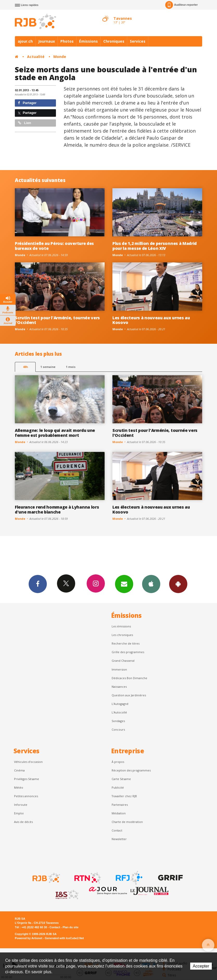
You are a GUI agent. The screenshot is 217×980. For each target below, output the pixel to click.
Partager (27, 103)
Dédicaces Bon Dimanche (129, 678)
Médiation (119, 813)
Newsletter (119, 839)
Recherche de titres (126, 643)
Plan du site (70, 927)
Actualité (36, 57)
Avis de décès (23, 822)
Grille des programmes (128, 652)
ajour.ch (25, 41)
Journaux (47, 41)
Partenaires (120, 805)
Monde (60, 57)
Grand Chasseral (123, 661)
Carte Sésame (121, 779)
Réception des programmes (131, 770)
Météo (19, 787)
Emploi (19, 813)
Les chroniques (122, 635)
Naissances (119, 687)
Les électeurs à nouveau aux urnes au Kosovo (151, 320)
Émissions (88, 41)
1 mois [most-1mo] (71, 367)
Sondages (118, 721)
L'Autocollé (119, 712)
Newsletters (124, 584)
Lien (24, 123)
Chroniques (114, 41)
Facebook (38, 584)
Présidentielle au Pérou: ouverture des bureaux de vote (54, 246)
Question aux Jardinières (129, 695)
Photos (67, 41)
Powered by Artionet (28, 938)
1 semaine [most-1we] (48, 367)
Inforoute (21, 805)
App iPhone (151, 584)
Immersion (119, 669)
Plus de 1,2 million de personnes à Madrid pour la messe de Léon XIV (155, 246)
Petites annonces (26, 796)
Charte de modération (127, 822)
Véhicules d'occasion (28, 762)
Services (138, 41)
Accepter (201, 966)
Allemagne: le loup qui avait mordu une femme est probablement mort (55, 433)
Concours (118, 729)
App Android (178, 584)
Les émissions (121, 626)
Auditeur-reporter (181, 5)
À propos (118, 762)
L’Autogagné (120, 704)
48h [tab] (25, 367)
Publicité (118, 787)
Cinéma (19, 770)
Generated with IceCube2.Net (64, 938)
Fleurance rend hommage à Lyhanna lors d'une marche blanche (57, 510)
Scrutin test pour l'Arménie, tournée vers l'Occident (57, 320)
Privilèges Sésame (27, 779)
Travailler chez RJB (124, 796)
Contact (117, 830)
